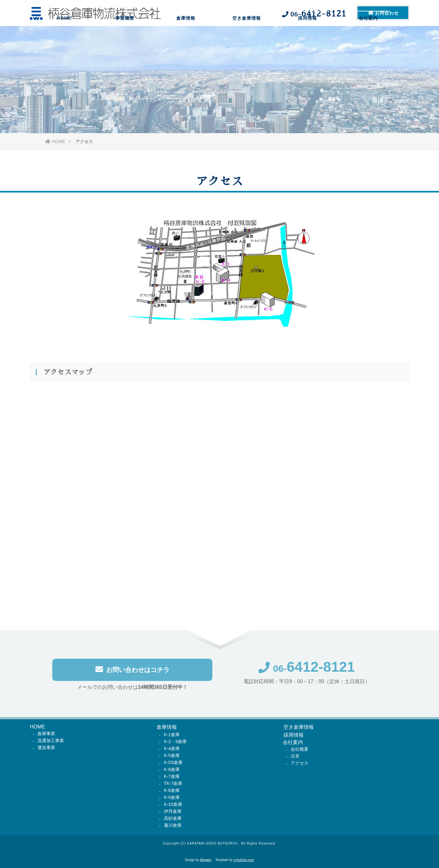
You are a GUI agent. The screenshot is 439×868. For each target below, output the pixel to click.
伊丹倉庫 (173, 811)
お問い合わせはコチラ (132, 671)
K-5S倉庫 (173, 762)
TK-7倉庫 (173, 783)
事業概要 (125, 36)
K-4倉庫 (172, 748)
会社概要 (300, 749)
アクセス (300, 763)
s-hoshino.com (244, 860)
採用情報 (307, 36)
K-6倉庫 (172, 769)
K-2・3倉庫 (175, 741)
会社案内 (368, 36)
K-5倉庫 (172, 755)
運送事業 (46, 747)
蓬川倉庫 (173, 825)
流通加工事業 (51, 741)
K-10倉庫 (173, 804)
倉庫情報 (186, 36)
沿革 (295, 756)
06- (307, 670)
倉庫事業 (46, 734)
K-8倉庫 (172, 790)
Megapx (206, 860)
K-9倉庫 (172, 797)
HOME (64, 36)
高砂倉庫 (173, 818)
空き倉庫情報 (247, 36)
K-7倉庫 (172, 776)
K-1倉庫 (172, 734)
